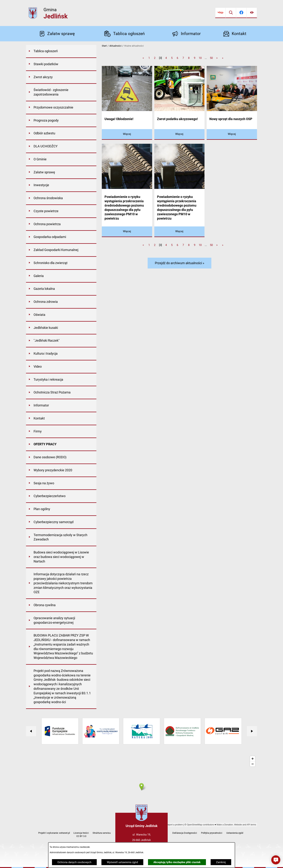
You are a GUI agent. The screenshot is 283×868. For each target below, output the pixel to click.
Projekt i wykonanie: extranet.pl (54, 833)
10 (200, 58)
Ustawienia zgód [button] (235, 833)
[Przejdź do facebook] (241, 13)
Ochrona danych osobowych (74, 862)
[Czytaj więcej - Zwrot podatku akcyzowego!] (179, 134)
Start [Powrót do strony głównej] (104, 46)
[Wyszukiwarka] (231, 13)
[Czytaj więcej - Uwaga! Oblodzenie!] (127, 134)
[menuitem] (61, 51)
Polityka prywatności (212, 833)
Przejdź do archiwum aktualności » (179, 263)
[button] (276, 860)
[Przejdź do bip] (220, 13)
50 (211, 58)
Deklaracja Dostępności (185, 833)
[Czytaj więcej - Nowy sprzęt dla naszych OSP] (232, 134)
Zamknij (221, 862)
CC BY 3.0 (81, 836)
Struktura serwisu (102, 833)
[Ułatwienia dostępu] (252, 13)
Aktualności (115, 46)
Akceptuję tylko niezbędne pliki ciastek (177, 862)
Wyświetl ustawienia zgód (122, 862)
